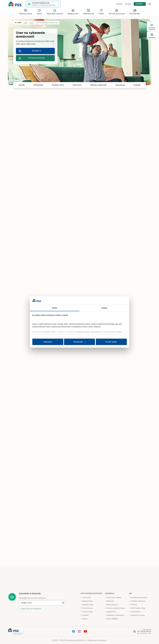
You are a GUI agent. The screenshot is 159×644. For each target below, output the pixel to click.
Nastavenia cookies (138, 615)
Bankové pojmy (112, 605)
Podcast (134, 605)
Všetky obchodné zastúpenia (31, 609)
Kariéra (85, 619)
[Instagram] (79, 631)
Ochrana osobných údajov (116, 608)
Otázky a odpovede (99, 85)
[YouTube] (85, 631)
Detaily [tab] (104, 308)
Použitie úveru (58, 85)
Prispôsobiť (80, 342)
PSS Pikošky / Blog (138, 608)
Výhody (22, 85)
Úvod (25, 23)
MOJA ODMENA (112, 619)
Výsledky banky (88, 605)
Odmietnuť (48, 342)
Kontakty (85, 615)
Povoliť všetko (111, 342)
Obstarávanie (111, 612)
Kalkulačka (38, 85)
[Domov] (15, 4)
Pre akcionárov (88, 608)
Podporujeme (136, 612)
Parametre (77, 85)
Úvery (31, 23)
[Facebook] (74, 631)
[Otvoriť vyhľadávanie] (148, 4)
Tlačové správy (88, 612)
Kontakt (137, 85)
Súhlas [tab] (55, 308)
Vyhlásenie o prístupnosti (116, 615)
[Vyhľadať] (63, 603)
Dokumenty (120, 85)
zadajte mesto (26, 603)
